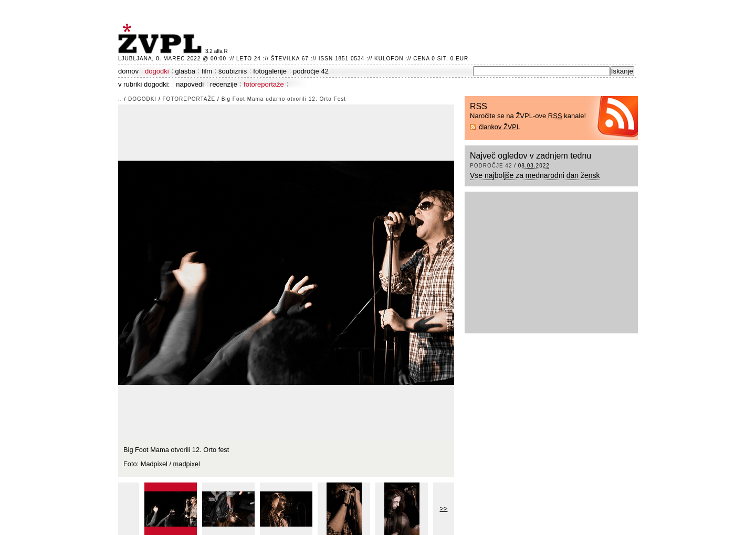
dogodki (157, 71)
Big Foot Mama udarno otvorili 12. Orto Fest (284, 99)
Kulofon (389, 59)
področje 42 (311, 71)
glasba (185, 71)
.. (120, 99)
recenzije (224, 84)
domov (128, 71)
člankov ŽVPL (500, 127)
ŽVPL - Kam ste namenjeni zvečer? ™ (162, 39)
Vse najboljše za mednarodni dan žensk (535, 175)
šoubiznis (233, 71)
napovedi (190, 84)
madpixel (187, 464)
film (207, 71)
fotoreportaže (264, 84)
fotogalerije (270, 71)
